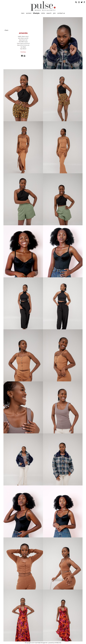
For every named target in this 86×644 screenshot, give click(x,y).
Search (49, 13)
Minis (43, 13)
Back (6, 30)
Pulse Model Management (43, 6)
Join (54, 13)
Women (29, 13)
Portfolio (23, 52)
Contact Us (61, 13)
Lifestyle (36, 13)
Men (23, 13)
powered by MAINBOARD (55, 643)
